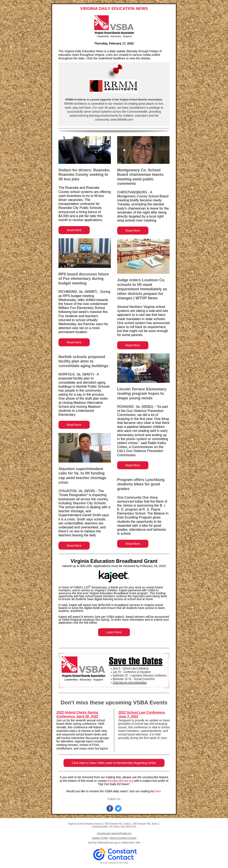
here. (158, 791)
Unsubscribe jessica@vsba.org (114, 833)
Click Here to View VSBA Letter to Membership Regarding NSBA (114, 763)
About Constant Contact (123, 838)
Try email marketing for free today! (114, 863)
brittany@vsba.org (107, 843)
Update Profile (100, 838)
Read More (74, 230)
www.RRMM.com (121, 120)
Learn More (114, 632)
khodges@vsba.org (120, 781)
